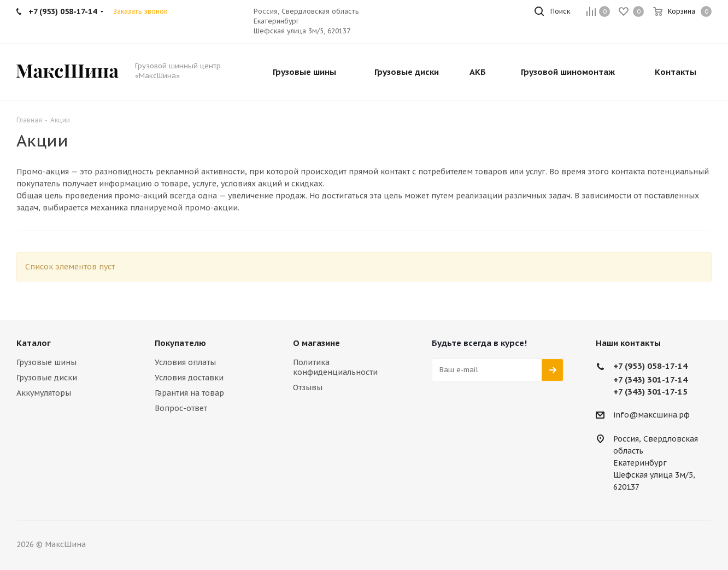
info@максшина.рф (651, 415)
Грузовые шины (46, 362)
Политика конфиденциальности (335, 367)
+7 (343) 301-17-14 (650, 380)
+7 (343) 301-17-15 (650, 392)
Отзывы (308, 387)
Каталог (34, 343)
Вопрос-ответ (181, 408)
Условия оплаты (185, 362)
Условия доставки (189, 378)
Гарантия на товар (189, 393)
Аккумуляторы (44, 393)
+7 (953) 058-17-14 (650, 366)
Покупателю (180, 343)
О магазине (316, 343)
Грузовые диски (47, 378)
